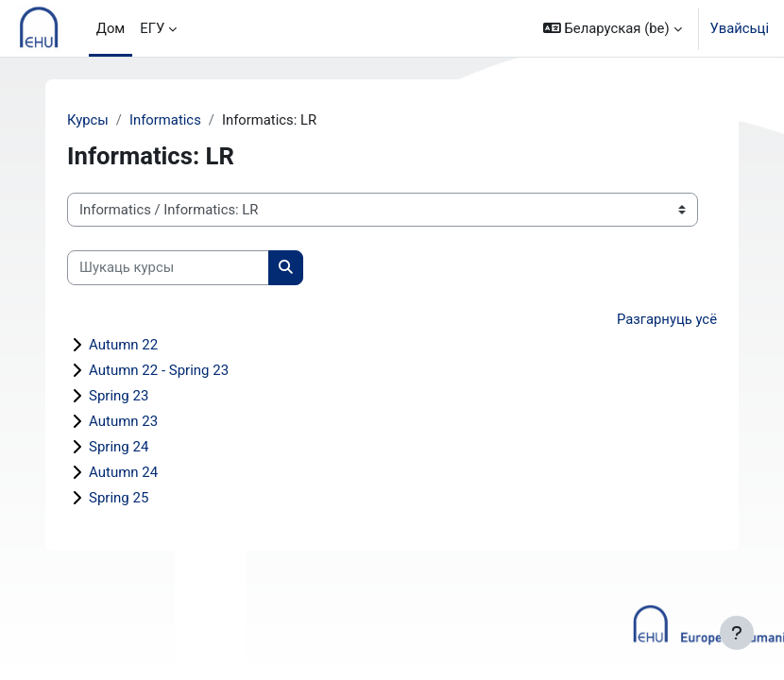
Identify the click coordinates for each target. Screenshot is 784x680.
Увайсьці (740, 28)
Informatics (165, 120)
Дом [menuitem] (111, 28)
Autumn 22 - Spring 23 (159, 370)
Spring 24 (119, 447)
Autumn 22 (123, 345)
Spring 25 (119, 498)
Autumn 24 (123, 472)
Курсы (88, 120)
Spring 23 (119, 396)
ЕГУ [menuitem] (152, 28)
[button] (613, 28)
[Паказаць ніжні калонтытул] (737, 633)
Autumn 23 (123, 421)
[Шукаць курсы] (168, 267)
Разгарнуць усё (667, 319)
